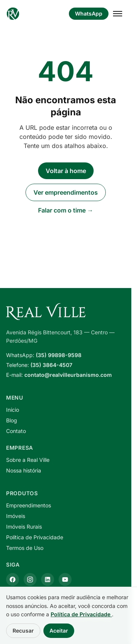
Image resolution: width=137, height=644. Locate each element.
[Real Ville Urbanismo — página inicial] (13, 14)
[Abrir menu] (118, 14)
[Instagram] (30, 579)
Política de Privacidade (35, 537)
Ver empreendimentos (66, 192)
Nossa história (24, 470)
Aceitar (59, 631)
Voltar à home (66, 171)
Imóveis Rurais (24, 527)
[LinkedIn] (48, 579)
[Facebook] (13, 579)
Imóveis (16, 516)
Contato (16, 431)
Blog (12, 420)
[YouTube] (65, 579)
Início (13, 410)
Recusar (23, 631)
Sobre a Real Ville (28, 460)
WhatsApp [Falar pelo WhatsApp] (89, 13)
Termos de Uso (25, 548)
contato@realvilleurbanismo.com (68, 375)
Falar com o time (66, 210)
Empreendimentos (29, 505)
